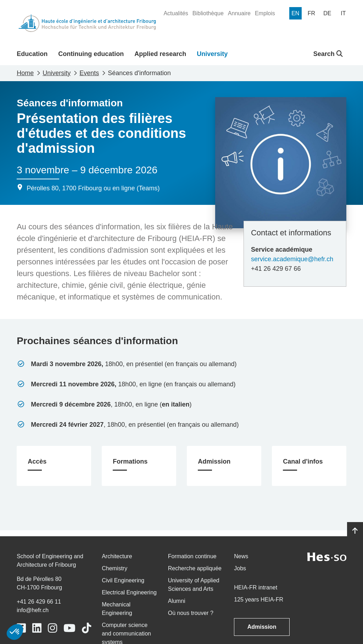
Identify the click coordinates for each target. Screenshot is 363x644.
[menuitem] (176, 13)
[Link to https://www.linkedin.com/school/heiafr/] (37, 628)
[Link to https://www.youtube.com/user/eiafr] (69, 628)
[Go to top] (355, 531)
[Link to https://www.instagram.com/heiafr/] (52, 628)
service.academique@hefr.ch (292, 259)
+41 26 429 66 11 (39, 602)
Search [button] (328, 54)
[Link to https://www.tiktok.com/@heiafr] (86, 628)
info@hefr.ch (33, 610)
